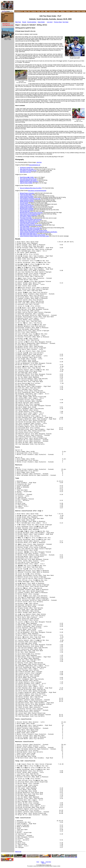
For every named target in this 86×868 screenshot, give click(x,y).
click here (39, 162)
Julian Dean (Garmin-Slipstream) (29, 215)
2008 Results (4, 21)
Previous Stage (58, 22)
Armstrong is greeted (25, 167)
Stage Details (41, 22)
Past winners (4, 20)
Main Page (18, 22)
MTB (43, 11)
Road (39, 11)
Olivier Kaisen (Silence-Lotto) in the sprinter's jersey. (34, 231)
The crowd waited (25, 226)
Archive (42, 862)
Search (79, 11)
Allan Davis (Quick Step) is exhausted (30, 229)
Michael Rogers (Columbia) (27, 193)
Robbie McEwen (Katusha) (27, 201)
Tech (29, 11)
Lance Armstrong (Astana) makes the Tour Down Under (34, 236)
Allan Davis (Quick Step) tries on (28, 233)
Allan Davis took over (25, 172)
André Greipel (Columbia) (27, 197)
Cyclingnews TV (19, 11)
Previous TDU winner (25, 204)
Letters (74, 11)
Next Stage (65, 22)
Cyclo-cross (52, 11)
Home (3, 13)
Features (34, 11)
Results (24, 22)
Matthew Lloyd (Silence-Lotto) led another (31, 225)
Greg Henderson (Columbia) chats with (30, 199)
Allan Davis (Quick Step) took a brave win (31, 228)
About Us (44, 863)
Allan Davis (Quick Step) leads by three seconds (33, 235)
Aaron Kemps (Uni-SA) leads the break (30, 214)
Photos (63, 11)
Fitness (68, 11)
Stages (3, 14)
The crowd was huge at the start (28, 179)
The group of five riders (26, 218)
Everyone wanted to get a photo (28, 180)
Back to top (18, 852)
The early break (24, 203)
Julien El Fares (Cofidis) (26, 183)
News (25, 11)
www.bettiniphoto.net (35, 165)
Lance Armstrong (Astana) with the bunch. (31, 219)
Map (2, 19)
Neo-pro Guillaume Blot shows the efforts (31, 188)
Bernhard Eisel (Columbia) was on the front (31, 213)
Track (58, 11)
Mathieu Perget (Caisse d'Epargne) (29, 182)
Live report (50, 22)
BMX (46, 11)
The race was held (25, 211)
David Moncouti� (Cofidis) (27, 177)
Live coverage (5, 16)
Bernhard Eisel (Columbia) (27, 208)
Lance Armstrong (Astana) (27, 196)
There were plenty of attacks (27, 224)
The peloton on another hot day (28, 171)
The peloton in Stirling (26, 217)
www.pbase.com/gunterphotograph (37, 191)
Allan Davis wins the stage (27, 169)
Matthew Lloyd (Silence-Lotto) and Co (30, 221)
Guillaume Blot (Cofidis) (26, 207)
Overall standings (32, 22)
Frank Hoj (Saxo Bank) (26, 195)
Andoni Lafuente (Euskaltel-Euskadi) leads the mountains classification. (39, 232)
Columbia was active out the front (29, 222)
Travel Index (48, 862)
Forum (83, 11)
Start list (3, 17)
